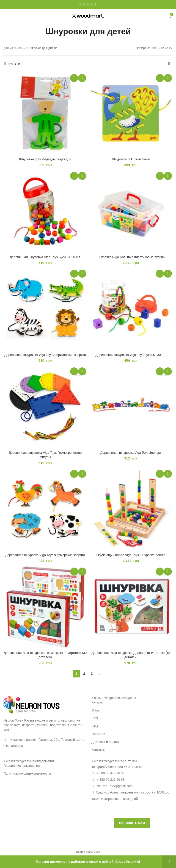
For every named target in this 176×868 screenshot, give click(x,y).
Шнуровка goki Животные (131, 159)
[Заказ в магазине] (169, 64)
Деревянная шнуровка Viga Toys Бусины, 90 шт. (45, 257)
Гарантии (98, 734)
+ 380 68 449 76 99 (111, 773)
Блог (95, 718)
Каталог (97, 702)
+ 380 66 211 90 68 (129, 767)
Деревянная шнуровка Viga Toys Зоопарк (131, 453)
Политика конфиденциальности (27, 773)
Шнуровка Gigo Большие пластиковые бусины (131, 257)
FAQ (95, 726)
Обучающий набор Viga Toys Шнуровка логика (131, 555)
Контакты (98, 750)
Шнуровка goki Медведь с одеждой (45, 159)
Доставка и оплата (105, 742)
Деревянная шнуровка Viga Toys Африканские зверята (45, 355)
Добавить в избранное (82, 78)
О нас (96, 710)
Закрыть (169, 862)
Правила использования (22, 766)
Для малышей (14, 48)
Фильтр (14, 64)
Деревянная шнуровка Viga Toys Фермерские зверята (45, 555)
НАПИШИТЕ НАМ (132, 823)
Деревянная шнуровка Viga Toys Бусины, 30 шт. (131, 355)
